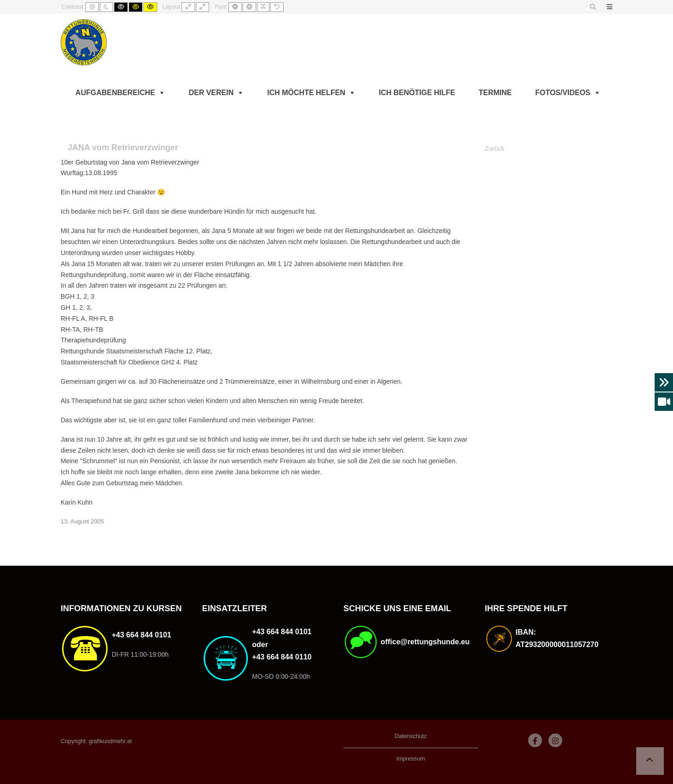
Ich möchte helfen (306, 93)
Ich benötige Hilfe (417, 93)
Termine (495, 93)
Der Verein (211, 93)
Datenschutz (411, 736)
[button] (650, 761)
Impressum (411, 759)
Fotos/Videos (563, 93)
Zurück (495, 148)
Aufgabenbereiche (115, 93)
